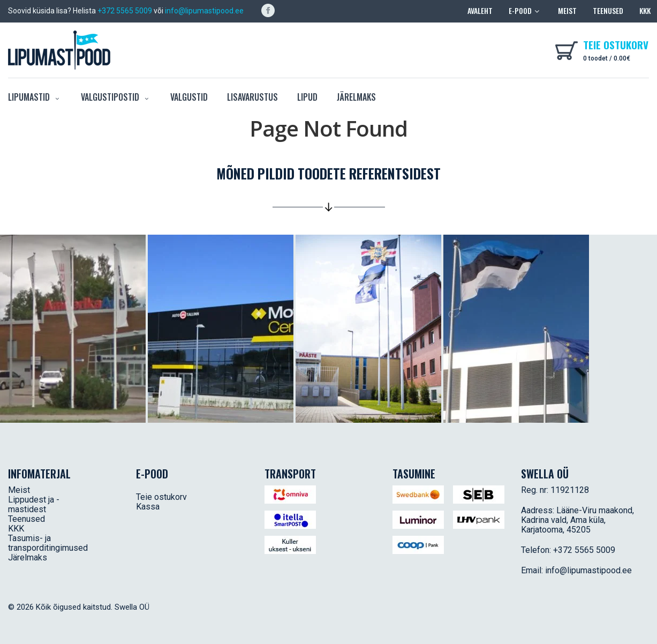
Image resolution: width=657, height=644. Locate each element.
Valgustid (189, 97)
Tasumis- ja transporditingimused (48, 543)
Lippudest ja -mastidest (34, 504)
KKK (645, 10)
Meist (567, 10)
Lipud (307, 97)
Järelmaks (356, 97)
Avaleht (480, 10)
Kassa (148, 507)
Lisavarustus (252, 97)
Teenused (608, 10)
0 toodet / (607, 58)
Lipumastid (35, 97)
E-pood (525, 10)
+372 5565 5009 (125, 11)
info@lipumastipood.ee (204, 11)
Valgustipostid (116, 97)
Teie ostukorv (161, 497)
